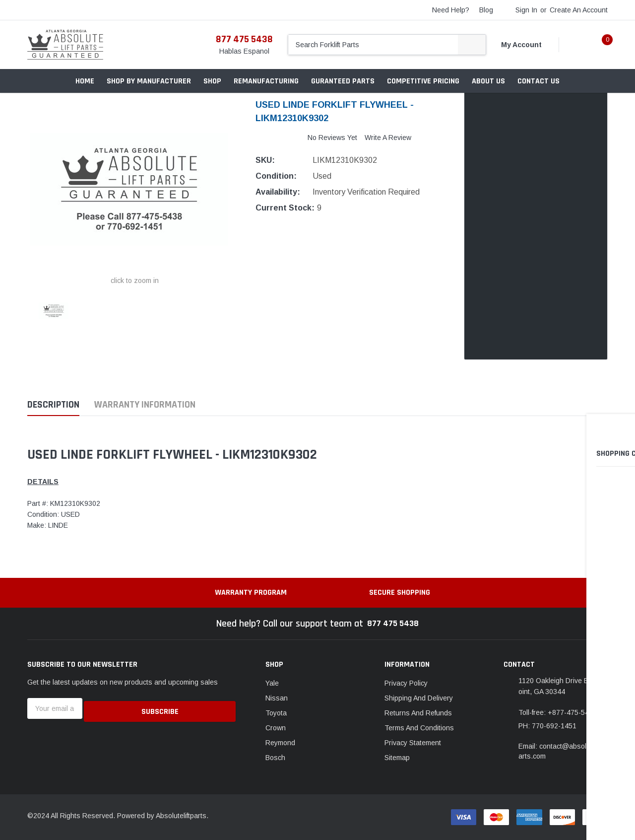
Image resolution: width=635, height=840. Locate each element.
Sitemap (397, 758)
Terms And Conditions (419, 728)
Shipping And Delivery (419, 698)
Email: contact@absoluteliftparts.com (563, 751)
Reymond (280, 743)
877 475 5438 (244, 39)
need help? (451, 10)
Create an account (579, 10)
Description (53, 405)
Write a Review (388, 138)
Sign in (526, 10)
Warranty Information (145, 405)
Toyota (276, 713)
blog (486, 10)
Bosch (275, 758)
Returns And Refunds (418, 713)
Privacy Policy (406, 683)
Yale (272, 683)
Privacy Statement (413, 743)
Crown (276, 728)
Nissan (277, 698)
